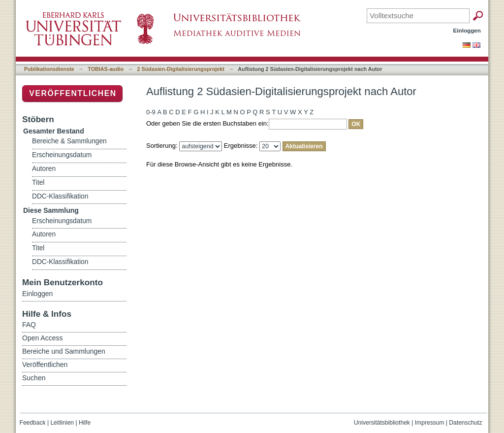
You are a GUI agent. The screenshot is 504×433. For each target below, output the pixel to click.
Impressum (430, 423)
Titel (38, 183)
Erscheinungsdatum (62, 155)
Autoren (44, 169)
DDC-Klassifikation (60, 196)
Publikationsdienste (49, 69)
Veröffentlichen (73, 93)
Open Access (43, 338)
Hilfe (85, 423)
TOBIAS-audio (106, 69)
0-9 (151, 112)
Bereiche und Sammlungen (64, 351)
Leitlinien (62, 423)
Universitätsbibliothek (382, 423)
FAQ (29, 325)
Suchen (34, 378)
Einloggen (467, 30)
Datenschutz (465, 423)
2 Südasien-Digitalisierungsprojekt (181, 69)
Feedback (33, 423)
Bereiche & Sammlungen (69, 141)
